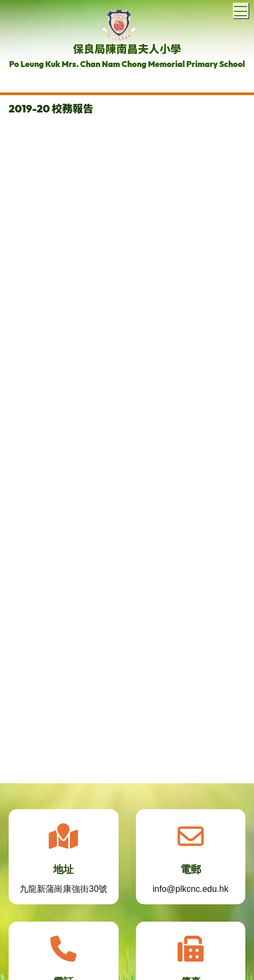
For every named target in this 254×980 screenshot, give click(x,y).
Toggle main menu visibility (241, 9)
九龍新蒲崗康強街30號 (63, 892)
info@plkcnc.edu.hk (191, 892)
